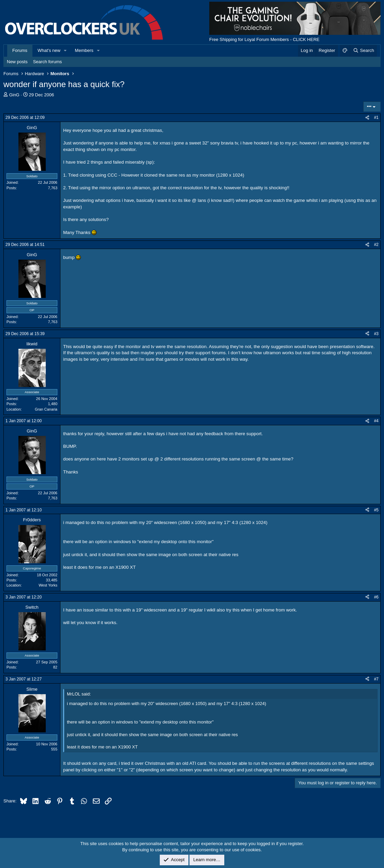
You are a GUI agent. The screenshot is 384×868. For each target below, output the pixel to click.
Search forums (48, 62)
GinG (14, 95)
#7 (376, 679)
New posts (17, 62)
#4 (376, 421)
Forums (20, 50)
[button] (66, 51)
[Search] (363, 51)
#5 (376, 510)
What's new (49, 50)
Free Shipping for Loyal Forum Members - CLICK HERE (264, 39)
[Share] (367, 118)
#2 (376, 245)
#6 (376, 597)
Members (84, 50)
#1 (376, 118)
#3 (376, 334)
